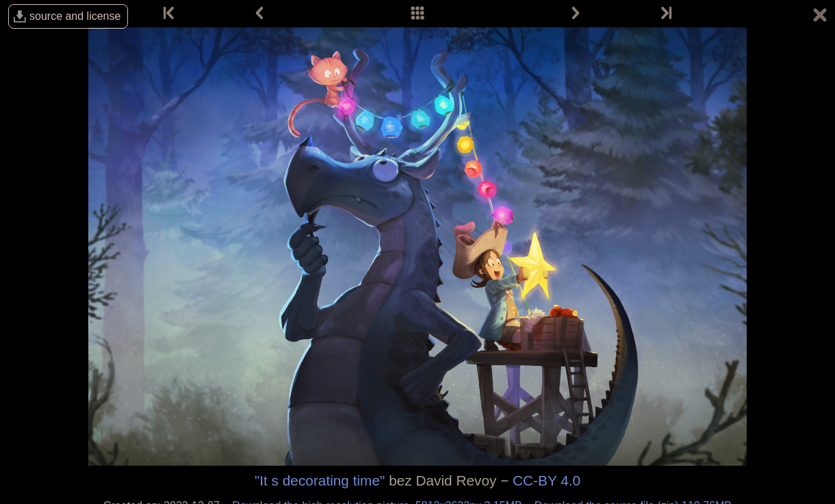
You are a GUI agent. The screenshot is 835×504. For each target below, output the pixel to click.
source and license (75, 16)
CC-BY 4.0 (547, 480)
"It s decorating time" (320, 480)
